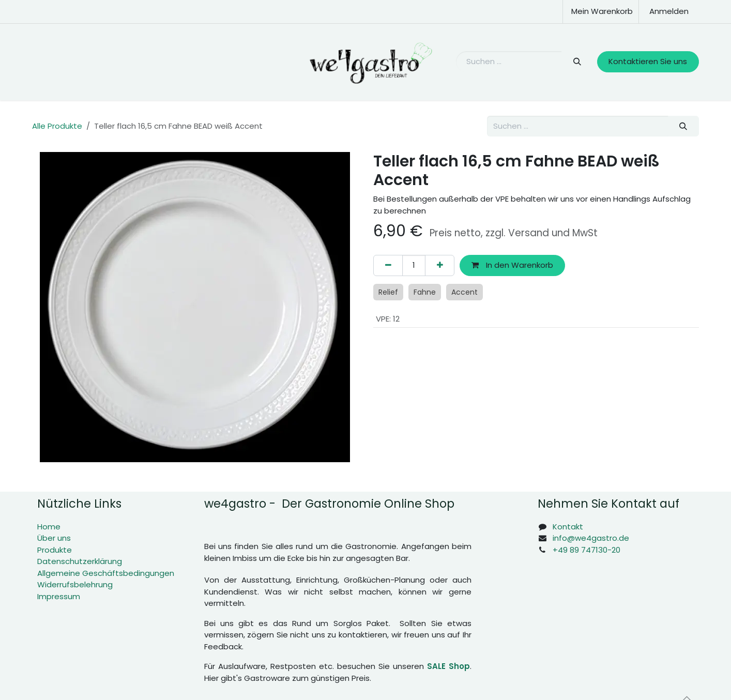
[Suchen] (577, 62)
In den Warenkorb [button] (512, 265)
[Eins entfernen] (388, 265)
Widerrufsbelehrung (75, 584)
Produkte (55, 550)
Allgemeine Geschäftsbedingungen (106, 573)
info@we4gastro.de (591, 538)
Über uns (54, 538)
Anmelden (669, 11)
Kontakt (568, 527)
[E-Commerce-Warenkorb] (601, 12)
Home (49, 527)
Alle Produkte (57, 126)
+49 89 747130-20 (587, 550)
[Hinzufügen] (440, 265)
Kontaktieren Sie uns (648, 61)
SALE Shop (448, 666)
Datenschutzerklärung (80, 561)
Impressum (59, 596)
